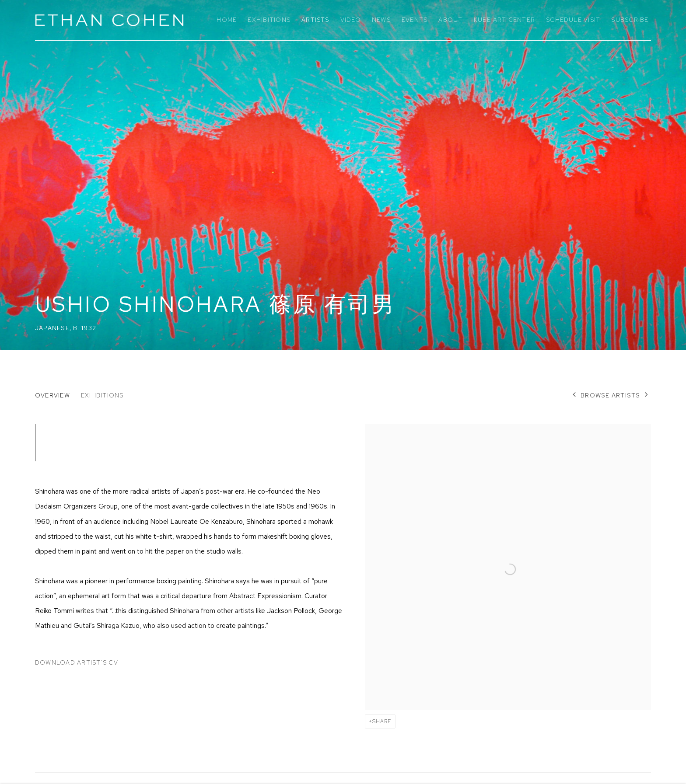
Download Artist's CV (81, 664)
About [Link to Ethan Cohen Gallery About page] (450, 20)
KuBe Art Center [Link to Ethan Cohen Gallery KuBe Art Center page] (505, 20)
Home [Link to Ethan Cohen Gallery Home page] (227, 20)
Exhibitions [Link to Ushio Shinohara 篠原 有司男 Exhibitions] (102, 395)
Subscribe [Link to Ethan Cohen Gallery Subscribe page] (630, 20)
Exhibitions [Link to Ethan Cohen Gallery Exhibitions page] (269, 20)
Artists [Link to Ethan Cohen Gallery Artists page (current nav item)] (315, 20)
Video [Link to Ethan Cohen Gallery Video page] (351, 20)
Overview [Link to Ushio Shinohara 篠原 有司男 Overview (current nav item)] (52, 395)
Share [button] (382, 721)
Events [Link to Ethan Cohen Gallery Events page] (415, 20)
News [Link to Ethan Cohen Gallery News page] (381, 20)
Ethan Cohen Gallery (109, 20)
